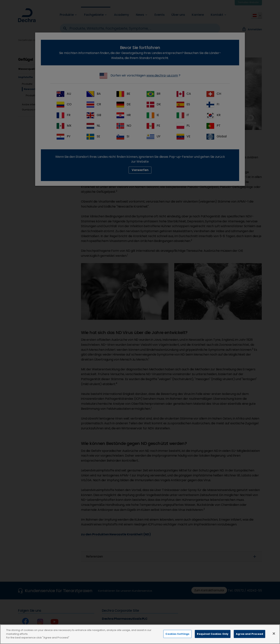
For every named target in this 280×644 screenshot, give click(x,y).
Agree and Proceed (249, 637)
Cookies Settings (177, 637)
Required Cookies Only (213, 637)
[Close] (274, 637)
